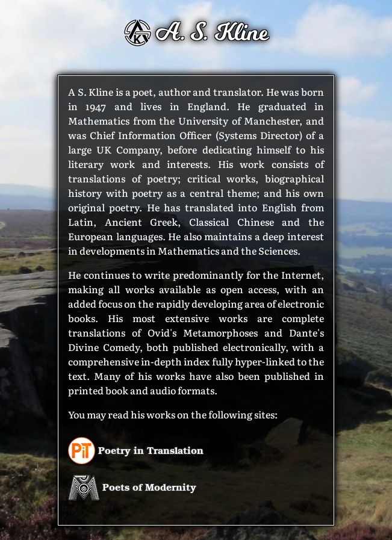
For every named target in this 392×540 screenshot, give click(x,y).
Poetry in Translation (136, 450)
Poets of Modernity (132, 487)
